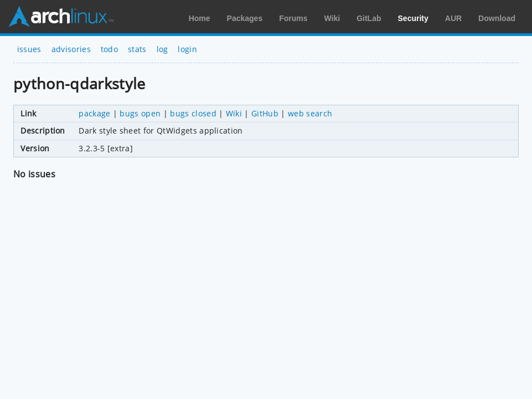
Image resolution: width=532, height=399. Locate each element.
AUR (453, 18)
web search (310, 113)
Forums (293, 18)
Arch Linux (61, 17)
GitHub (265, 113)
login (187, 49)
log (162, 49)
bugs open (140, 113)
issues (29, 49)
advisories (71, 49)
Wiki (332, 18)
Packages (245, 18)
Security (413, 18)
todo (109, 49)
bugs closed (193, 113)
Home (200, 18)
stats (137, 49)
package (94, 113)
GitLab (369, 18)
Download (497, 18)
